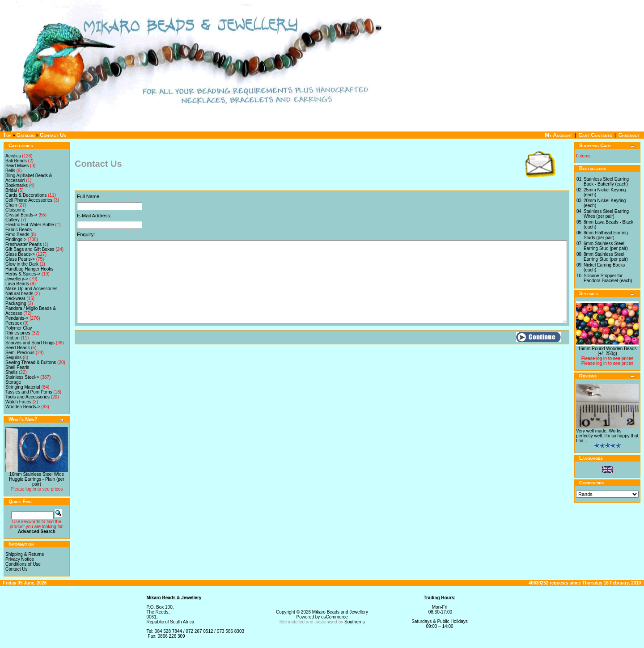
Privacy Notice (20, 559)
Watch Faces (18, 402)
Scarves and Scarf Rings (30, 343)
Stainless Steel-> (22, 377)
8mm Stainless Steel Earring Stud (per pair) (606, 257)
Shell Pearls (17, 367)
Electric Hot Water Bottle (30, 225)
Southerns (355, 622)
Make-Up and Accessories (31, 289)
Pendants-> (17, 318)
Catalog (26, 135)
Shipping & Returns (25, 554)
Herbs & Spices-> (23, 274)
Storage (13, 382)
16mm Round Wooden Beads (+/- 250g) (607, 351)
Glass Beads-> (20, 254)
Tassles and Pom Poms (29, 392)
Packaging (16, 303)
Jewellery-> (17, 279)
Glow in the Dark (22, 264)
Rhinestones (18, 333)
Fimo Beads (17, 235)
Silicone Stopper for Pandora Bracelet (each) (608, 278)
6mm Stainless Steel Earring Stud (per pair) (606, 246)
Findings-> (16, 239)
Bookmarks (17, 185)
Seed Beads (18, 348)
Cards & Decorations (26, 195)
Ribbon (13, 338)
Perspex (14, 323)
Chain (11, 205)
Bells (10, 171)
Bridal (11, 190)
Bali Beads (16, 161)
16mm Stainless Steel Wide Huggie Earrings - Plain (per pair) (36, 479)
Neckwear (15, 299)
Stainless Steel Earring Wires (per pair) (606, 214)
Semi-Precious (20, 353)
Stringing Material (23, 387)
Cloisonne (15, 210)
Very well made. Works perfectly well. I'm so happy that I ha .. (607, 436)
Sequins (13, 358)
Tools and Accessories (28, 397)
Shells (11, 372)
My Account (558, 135)
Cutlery (13, 220)
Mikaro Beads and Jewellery (340, 612)
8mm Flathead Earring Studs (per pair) (606, 235)
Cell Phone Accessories (29, 200)
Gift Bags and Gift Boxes (30, 249)
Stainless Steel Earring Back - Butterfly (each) (606, 182)
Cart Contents (595, 135)
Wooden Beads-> (23, 407)
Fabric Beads (19, 230)
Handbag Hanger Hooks (29, 269)
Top (7, 135)
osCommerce (334, 617)
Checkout (629, 135)
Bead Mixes (17, 166)
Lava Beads (17, 284)
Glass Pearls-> (20, 259)
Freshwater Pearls (23, 244)
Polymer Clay (19, 328)
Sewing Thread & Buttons (31, 362)
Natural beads (19, 294)
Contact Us (53, 135)
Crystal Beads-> (21, 215)
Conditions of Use (23, 564)
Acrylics (13, 156)
